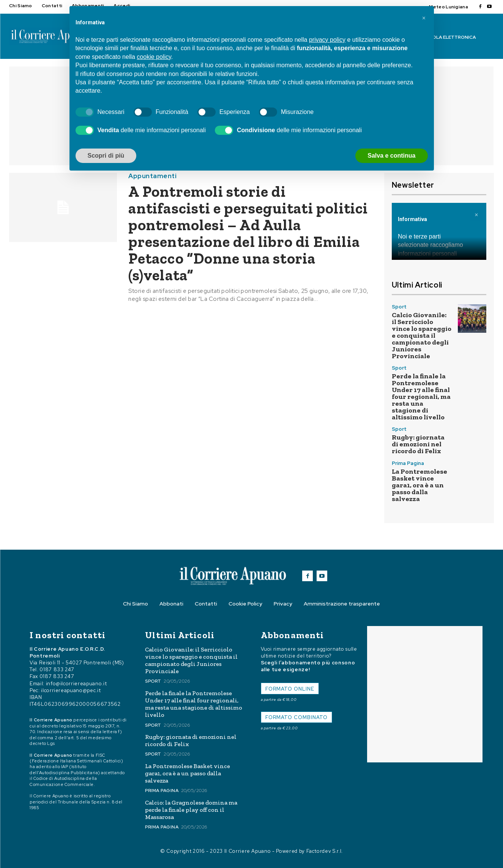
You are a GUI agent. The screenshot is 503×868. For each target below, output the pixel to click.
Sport (399, 307)
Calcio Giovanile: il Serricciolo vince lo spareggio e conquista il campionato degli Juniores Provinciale (422, 335)
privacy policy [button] (327, 40)
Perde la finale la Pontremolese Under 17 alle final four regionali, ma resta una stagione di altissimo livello (421, 397)
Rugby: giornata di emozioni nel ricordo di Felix (418, 444)
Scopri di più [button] (106, 156)
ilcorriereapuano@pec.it (71, 690)
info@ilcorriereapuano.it (76, 684)
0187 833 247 (57, 670)
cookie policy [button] (154, 57)
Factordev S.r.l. (325, 851)
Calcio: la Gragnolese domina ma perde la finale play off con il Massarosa (191, 810)
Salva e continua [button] (391, 156)
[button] (424, 18)
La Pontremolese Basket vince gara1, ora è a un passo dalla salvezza (419, 485)
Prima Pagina (408, 463)
